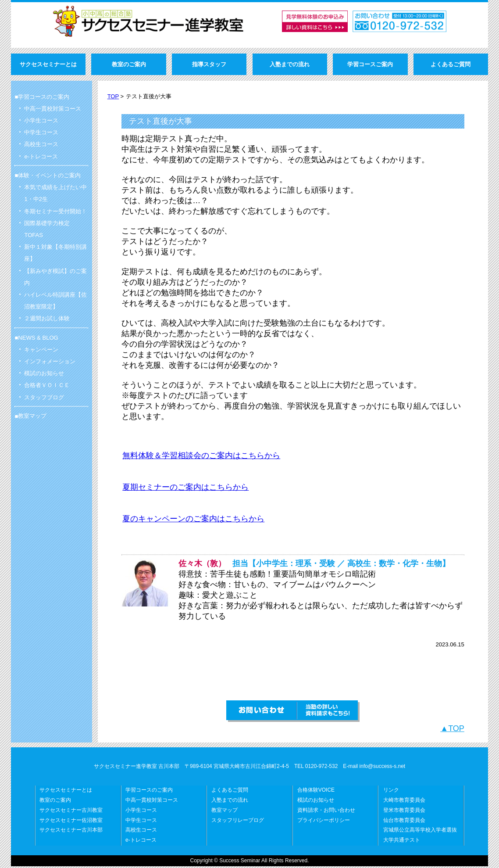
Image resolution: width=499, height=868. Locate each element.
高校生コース (141, 832)
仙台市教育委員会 (404, 822)
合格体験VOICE (316, 792)
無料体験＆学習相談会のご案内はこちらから (201, 456)
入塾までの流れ (230, 802)
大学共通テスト (402, 842)
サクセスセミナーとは (66, 792)
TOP (113, 96)
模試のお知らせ (316, 802)
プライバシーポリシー (324, 822)
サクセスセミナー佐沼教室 (71, 822)
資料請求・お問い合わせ (326, 812)
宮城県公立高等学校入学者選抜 (420, 832)
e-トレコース (141, 842)
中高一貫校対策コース (152, 802)
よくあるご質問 (230, 792)
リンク (391, 792)
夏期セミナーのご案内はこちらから (185, 487)
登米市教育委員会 (404, 812)
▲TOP (452, 730)
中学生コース (141, 822)
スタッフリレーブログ (238, 822)
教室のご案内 (55, 802)
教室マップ (32, 416)
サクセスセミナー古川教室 (71, 812)
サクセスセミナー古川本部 (71, 832)
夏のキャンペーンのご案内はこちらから (193, 520)
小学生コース (141, 812)
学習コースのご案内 (149, 792)
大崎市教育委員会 (404, 802)
